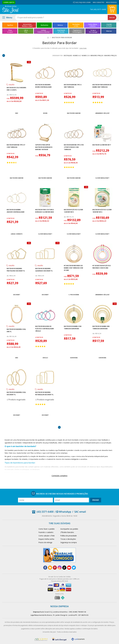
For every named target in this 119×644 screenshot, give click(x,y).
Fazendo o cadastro (46, 532)
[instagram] (60, 568)
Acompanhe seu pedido (69, 529)
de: (8, 95)
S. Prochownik (74, 295)
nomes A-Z (77, 55)
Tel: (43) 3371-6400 (98, 9)
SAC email (80, 512)
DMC (17, 113)
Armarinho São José (102, 113)
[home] (10, 9)
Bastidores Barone (74, 113)
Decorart (17, 295)
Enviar (96, 500)
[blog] (50, 568)
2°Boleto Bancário (67, 532)
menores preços (97, 55)
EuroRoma (74, 358)
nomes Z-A (86, 55)
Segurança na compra (69, 542)
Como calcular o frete (47, 536)
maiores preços (110, 55)
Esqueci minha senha (46, 539)
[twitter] (74, 568)
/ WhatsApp (63, 512)
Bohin (45, 113)
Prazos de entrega (45, 542)
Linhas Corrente (17, 234)
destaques (68, 55)
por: (8, 99)
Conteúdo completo (59, 476)
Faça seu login (85, 2)
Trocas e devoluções (68, 539)
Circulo (45, 358)
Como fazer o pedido (47, 529)
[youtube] (69, 568)
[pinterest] (55, 568)
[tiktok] (64, 568)
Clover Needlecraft (102, 178)
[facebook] (45, 568)
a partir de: (39, 93)
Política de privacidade (69, 536)
